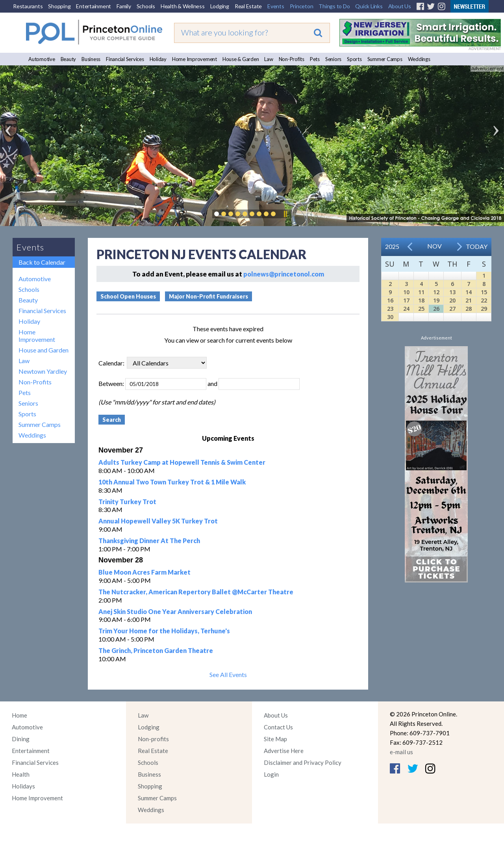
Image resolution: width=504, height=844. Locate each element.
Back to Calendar (42, 262)
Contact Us (278, 727)
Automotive (42, 59)
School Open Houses (128, 296)
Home (19, 715)
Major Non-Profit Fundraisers (208, 296)
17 (406, 300)
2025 (392, 246)
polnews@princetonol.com (284, 274)
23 (390, 309)
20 (452, 300)
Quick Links (369, 6)
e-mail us (401, 752)
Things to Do (334, 6)
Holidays (23, 786)
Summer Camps (385, 59)
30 (390, 317)
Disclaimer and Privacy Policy (303, 762)
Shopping (59, 6)
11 (421, 292)
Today (477, 246)
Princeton (302, 6)
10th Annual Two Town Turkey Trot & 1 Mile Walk (172, 482)
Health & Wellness (183, 6)
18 (421, 300)
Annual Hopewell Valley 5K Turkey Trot (158, 521)
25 (421, 309)
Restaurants (28, 6)
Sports (354, 59)
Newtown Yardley (43, 371)
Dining (21, 739)
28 (469, 309)
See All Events (228, 674)
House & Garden (241, 59)
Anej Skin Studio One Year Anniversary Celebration (175, 611)
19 (436, 300)
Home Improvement (195, 59)
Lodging (220, 6)
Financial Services (125, 59)
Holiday (158, 59)
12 (436, 292)
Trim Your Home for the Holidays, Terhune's (164, 631)
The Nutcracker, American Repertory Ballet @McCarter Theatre (196, 592)
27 (452, 309)
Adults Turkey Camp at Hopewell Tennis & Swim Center (182, 462)
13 (452, 292)
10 (406, 292)
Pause (285, 214)
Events (276, 6)
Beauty (69, 59)
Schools (146, 6)
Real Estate (248, 6)
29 (484, 309)
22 (484, 300)
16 (390, 300)
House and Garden (44, 350)
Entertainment (94, 6)
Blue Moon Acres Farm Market (145, 572)
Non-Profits (292, 59)
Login (271, 774)
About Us (400, 6)
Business (91, 59)
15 (484, 292)
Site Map (275, 739)
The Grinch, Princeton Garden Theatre (156, 650)
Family (124, 6)
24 (406, 309)
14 (469, 292)
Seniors (333, 59)
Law (269, 59)
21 (469, 300)
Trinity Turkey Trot (127, 502)
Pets (315, 59)
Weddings (419, 59)
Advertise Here (284, 751)
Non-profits (153, 739)
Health (21, 774)
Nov (435, 246)
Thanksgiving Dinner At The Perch (149, 541)
